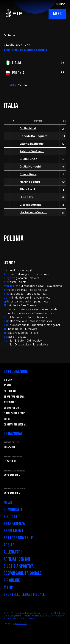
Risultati (11, 517)
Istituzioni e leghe (14, 413)
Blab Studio (21, 624)
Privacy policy (11, 618)
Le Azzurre (10, 461)
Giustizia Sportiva (19, 566)
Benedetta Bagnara (34, 136)
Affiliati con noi (17, 559)
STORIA (7, 386)
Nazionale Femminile (13, 457)
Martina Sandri (30, 182)
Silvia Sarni (27, 189)
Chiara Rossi (28, 174)
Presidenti (10, 391)
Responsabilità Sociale (23, 573)
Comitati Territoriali (15, 425)
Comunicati (13, 510)
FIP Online (12, 580)
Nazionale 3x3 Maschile (14, 471)
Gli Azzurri (10, 447)
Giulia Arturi (28, 128)
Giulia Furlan (28, 159)
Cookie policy (57, 616)
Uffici (7, 419)
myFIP (8, 588)
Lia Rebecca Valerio (33, 212)
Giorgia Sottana (31, 205)
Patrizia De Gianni (32, 151)
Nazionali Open (12, 475)
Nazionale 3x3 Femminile (14, 489)
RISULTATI (61, 5)
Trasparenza (14, 524)
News (8, 503)
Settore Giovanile (18, 538)
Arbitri (10, 545)
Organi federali (12, 408)
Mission (8, 380)
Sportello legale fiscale (24, 595)
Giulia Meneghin (31, 167)
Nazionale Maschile (13, 443)
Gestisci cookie (27, 618)
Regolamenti (14, 531)
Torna (9, 35)
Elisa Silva (27, 197)
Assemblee (10, 402)
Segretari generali (14, 397)
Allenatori (13, 552)
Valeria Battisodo (32, 144)
